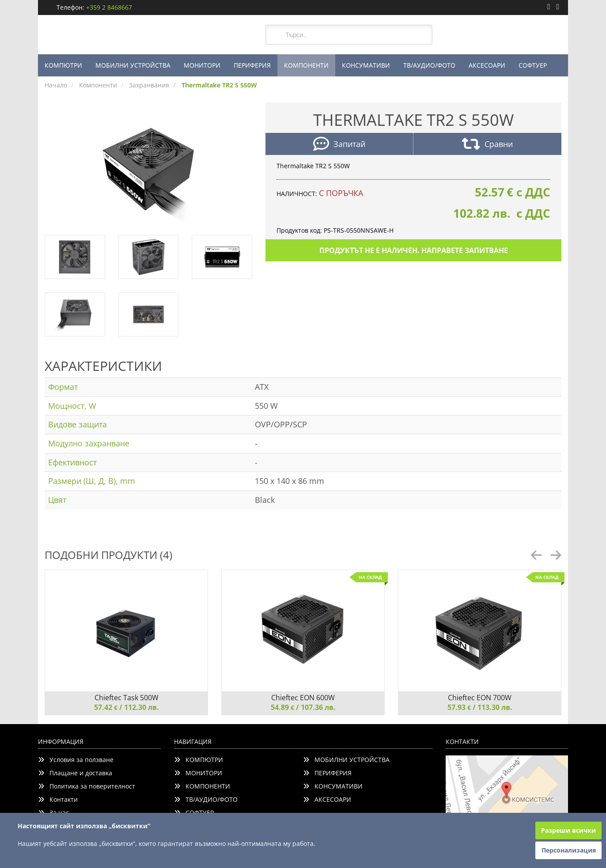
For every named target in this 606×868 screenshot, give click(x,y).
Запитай (339, 145)
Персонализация (569, 850)
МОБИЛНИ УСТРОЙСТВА (133, 65)
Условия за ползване (76, 760)
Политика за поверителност (87, 786)
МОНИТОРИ (202, 65)
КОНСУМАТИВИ (366, 65)
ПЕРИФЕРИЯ (252, 65)
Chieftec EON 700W (480, 698)
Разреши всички (568, 830)
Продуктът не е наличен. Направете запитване (414, 250)
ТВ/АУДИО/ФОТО (429, 65)
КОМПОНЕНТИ (306, 65)
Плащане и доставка (75, 773)
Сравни (487, 145)
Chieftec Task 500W (127, 698)
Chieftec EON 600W (303, 698)
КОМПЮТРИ (63, 65)
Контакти (58, 799)
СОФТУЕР (533, 65)
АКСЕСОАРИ (487, 65)
